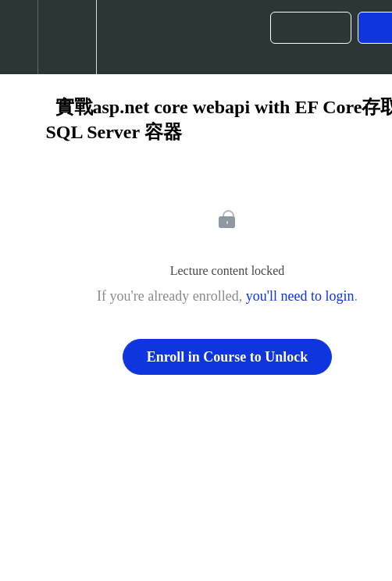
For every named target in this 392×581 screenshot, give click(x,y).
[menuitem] (67, 37)
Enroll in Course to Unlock (228, 357)
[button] (19, 37)
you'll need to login (300, 296)
